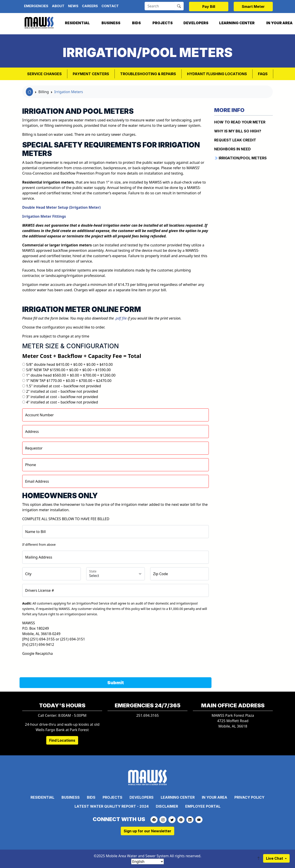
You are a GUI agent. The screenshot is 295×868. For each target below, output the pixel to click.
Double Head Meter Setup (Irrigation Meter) (61, 207)
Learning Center (237, 23)
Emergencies (36, 6)
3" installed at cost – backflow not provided (62, 397)
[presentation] (56, 665)
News (73, 6)
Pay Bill (209, 7)
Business (111, 23)
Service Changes (44, 74)
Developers (196, 23)
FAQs (263, 74)
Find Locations (62, 740)
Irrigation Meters (69, 92)
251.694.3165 (147, 715)
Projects (163, 23)
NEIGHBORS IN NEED (232, 149)
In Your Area (215, 797)
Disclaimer (167, 806)
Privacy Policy (249, 797)
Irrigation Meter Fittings (44, 216)
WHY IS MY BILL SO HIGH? (238, 131)
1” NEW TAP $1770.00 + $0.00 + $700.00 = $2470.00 (69, 381)
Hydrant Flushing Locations (217, 74)
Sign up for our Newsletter (147, 831)
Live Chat (275, 858)
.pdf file (121, 318)
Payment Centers (91, 74)
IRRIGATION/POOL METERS (240, 158)
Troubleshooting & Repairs (148, 74)
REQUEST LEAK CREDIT (235, 140)
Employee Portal (203, 806)
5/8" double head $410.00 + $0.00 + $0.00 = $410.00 (69, 364)
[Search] (160, 6)
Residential (77, 23)
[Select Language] (147, 861)
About (58, 6)
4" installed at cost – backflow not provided (62, 402)
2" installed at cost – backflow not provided (62, 391)
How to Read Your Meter (240, 122)
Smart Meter (253, 7)
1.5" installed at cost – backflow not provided (64, 386)
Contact (110, 6)
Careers (90, 6)
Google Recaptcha (37, 653)
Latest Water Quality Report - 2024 (112, 806)
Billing (44, 92)
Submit (116, 683)
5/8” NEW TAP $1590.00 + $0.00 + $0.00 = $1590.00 (68, 370)
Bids (136, 23)
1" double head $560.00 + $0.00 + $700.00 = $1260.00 (71, 375)
